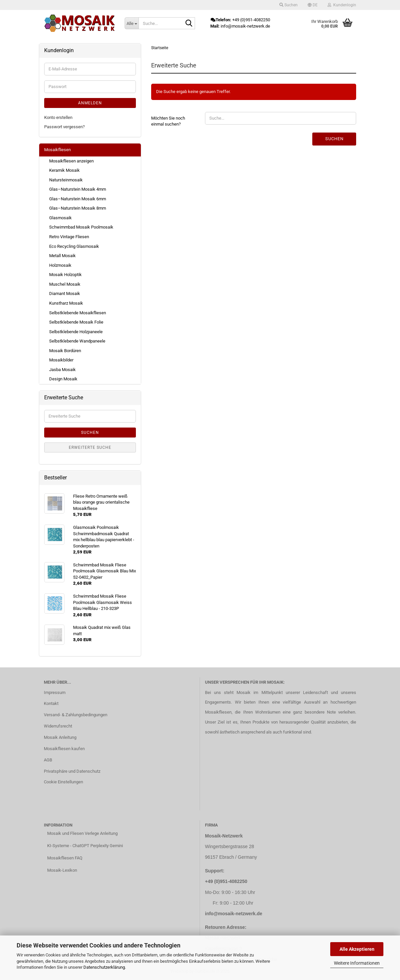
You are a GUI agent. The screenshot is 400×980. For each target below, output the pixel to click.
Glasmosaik (60, 218)
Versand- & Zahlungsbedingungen (76, 715)
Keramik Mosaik (64, 170)
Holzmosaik (60, 265)
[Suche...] (132, 23)
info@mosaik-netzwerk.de (234, 914)
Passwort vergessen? (64, 127)
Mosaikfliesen (57, 150)
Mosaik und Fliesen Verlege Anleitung (82, 833)
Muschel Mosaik (65, 284)
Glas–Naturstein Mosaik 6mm (78, 199)
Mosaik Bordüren (65, 351)
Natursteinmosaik (66, 180)
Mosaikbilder (61, 360)
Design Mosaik (63, 379)
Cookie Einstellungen (63, 782)
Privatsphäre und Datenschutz (72, 771)
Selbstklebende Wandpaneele (77, 341)
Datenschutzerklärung (104, 967)
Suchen (334, 139)
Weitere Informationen (357, 963)
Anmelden (90, 103)
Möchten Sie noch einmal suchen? (168, 121)
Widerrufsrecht (58, 726)
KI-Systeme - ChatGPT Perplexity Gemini (85, 846)
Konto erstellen (58, 117)
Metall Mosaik (62, 256)
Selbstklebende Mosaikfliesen (78, 313)
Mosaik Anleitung (60, 737)
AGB (48, 760)
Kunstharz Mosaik (66, 303)
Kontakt (51, 703)
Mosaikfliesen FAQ (65, 858)
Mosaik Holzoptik (65, 275)
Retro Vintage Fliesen (69, 237)
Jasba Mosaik (62, 370)
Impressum (55, 692)
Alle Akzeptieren (357, 949)
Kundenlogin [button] (342, 5)
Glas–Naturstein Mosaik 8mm (78, 208)
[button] (313, 5)
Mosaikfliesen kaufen (64, 749)
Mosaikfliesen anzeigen (71, 161)
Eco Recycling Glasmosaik (74, 246)
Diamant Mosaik (65, 294)
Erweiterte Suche (90, 447)
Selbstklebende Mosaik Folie (76, 322)
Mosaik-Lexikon (62, 870)
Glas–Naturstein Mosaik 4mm (78, 189)
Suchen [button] (289, 5)
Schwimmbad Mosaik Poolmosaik (81, 227)
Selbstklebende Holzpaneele (76, 332)
